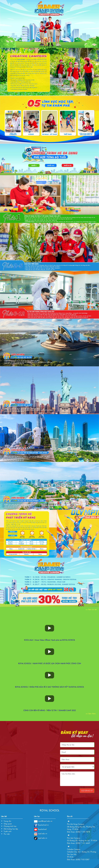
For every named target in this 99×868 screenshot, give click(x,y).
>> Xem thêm (91, 713)
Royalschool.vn (41, 825)
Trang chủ (7, 821)
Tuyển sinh (8, 831)
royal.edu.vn (41, 833)
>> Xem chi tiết (91, 609)
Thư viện (7, 834)
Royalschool (40, 829)
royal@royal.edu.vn (43, 821)
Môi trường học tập (11, 829)
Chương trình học (10, 826)
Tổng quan (8, 824)
